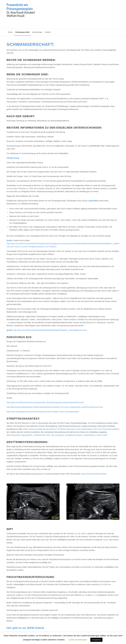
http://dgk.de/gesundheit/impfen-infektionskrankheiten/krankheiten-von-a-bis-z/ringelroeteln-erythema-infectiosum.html (55, 407)
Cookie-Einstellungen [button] (78, 640)
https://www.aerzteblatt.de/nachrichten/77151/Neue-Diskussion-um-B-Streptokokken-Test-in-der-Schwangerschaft (70, 429)
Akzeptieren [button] (96, 640)
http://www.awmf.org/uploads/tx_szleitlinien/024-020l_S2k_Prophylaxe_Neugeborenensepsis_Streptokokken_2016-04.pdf (57, 435)
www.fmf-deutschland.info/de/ (94, 474)
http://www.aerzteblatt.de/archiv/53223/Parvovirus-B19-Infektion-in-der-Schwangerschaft (43, 412)
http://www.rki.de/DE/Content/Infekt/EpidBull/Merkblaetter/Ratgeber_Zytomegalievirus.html (50, 330)
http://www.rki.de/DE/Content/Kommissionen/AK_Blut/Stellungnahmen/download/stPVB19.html (45, 402)
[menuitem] (10, 32)
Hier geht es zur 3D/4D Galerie (25, 628)
